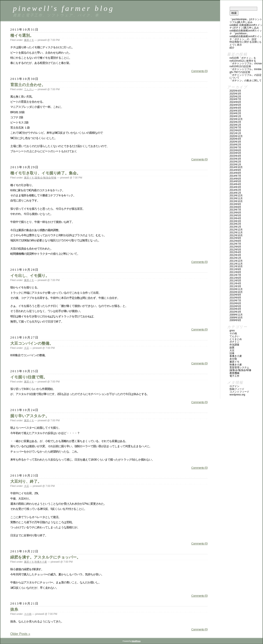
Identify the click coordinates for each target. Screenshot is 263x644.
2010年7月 (235, 301)
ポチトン (234, 342)
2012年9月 (235, 238)
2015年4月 (235, 156)
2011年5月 (235, 281)
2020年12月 (236, 136)
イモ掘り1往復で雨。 (29, 377)
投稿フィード (237, 389)
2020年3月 (235, 142)
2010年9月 (235, 295)
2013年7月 (235, 210)
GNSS (232, 331)
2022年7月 (235, 128)
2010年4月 (235, 309)
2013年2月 (235, 224)
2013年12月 (236, 196)
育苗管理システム (239, 368)
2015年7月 (235, 147)
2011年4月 (235, 283)
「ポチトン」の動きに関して (246, 81)
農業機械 (234, 373)
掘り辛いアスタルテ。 (30, 416)
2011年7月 (235, 275)
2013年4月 (235, 218)
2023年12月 (236, 119)
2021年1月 (235, 133)
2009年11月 (236, 315)
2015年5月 (235, 153)
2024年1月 (235, 116)
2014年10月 (236, 167)
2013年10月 (236, 201)
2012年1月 (235, 258)
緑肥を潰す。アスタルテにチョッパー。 (45, 557)
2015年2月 (235, 162)
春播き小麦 (236, 356)
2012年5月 (235, 250)
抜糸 (14, 609)
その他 (28, 614)
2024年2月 (235, 113)
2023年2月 (235, 122)
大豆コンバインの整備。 (32, 343)
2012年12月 (236, 230)
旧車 (232, 353)
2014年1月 (235, 193)
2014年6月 (235, 179)
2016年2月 (235, 145)
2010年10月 (236, 292)
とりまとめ (236, 339)
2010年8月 (235, 298)
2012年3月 (235, 255)
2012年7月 (235, 244)
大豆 (27, 348)
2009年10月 (236, 318)
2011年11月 (236, 264)
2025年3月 (235, 94)
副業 (232, 348)
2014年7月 (235, 176)
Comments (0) (199, 71)
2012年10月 (236, 235)
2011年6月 (235, 278)
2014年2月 (235, 190)
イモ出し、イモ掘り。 (30, 276)
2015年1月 (235, 165)
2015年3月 (235, 159)
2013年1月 (235, 227)
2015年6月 (235, 150)
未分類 (233, 359)
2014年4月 (235, 184)
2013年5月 (235, 215)
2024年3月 (235, 111)
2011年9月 (235, 269)
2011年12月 (236, 261)
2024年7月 (235, 99)
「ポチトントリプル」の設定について (246, 76)
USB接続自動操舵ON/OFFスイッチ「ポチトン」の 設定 (246, 38)
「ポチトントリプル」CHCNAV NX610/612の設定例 (246, 65)
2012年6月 (235, 247)
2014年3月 (235, 187)
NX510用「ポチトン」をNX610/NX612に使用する (243, 59)
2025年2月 (235, 97)
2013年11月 (236, 198)
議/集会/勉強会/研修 (45, 178)
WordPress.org (237, 395)
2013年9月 (235, 204)
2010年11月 (236, 289)
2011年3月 (235, 286)
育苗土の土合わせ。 (28, 85)
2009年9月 (235, 320)
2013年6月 (235, 213)
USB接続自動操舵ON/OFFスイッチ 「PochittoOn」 (246, 32)
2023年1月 (235, 125)
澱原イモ (29, 40)
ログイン (234, 386)
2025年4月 (235, 91)
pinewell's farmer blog (64, 8)
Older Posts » (20, 634)
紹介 (232, 48)
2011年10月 (236, 266)
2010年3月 (235, 312)
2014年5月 (235, 181)
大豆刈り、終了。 (26, 481)
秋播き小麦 (41, 562)
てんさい (29, 89)
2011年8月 (235, 272)
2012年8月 (235, 241)
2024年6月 (235, 102)
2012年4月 (235, 252)
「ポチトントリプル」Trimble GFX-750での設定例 (246, 71)
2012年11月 (236, 233)
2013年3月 (235, 221)
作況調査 (234, 345)
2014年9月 (235, 170)
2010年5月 (235, 306)
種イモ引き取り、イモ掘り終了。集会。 (45, 173)
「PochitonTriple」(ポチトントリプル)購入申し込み (246, 21)
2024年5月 (235, 105)
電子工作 (234, 376)
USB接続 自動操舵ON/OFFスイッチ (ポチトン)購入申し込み (246, 26)
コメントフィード (239, 392)
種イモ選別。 (22, 35)
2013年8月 (235, 207)
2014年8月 (235, 173)
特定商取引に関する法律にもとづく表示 (246, 43)
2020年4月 (235, 139)
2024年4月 (235, 108)
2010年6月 (235, 303)
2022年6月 (235, 130)
